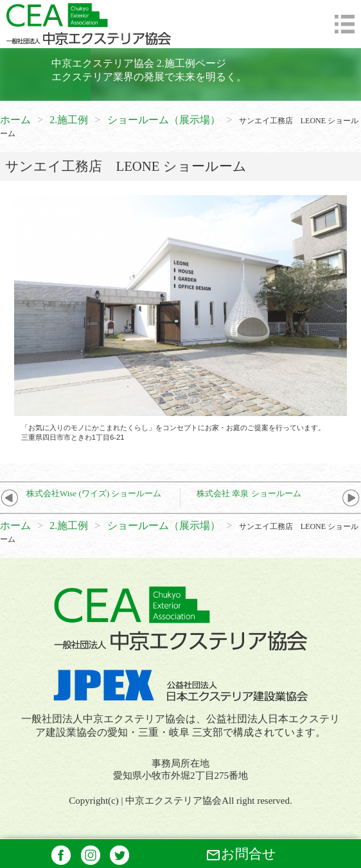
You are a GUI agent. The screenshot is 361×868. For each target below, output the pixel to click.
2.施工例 (69, 120)
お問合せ (241, 855)
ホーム (15, 120)
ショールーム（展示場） (164, 120)
